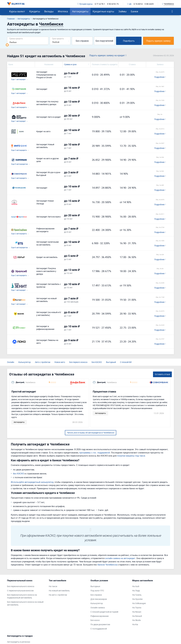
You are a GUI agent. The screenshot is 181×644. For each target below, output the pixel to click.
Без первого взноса (78, 362)
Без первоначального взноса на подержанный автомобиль (22, 596)
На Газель (137, 595)
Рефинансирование (100, 616)
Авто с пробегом (43, 362)
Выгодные (95, 586)
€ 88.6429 (149, 4)
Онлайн (11, 362)
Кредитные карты (103, 11)
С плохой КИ (126, 362)
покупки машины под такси (131, 456)
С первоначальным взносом (20, 591)
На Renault (137, 616)
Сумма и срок (70, 64)
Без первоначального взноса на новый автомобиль (25, 603)
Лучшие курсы (85, 4)
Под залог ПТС (97, 591)
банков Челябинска (107, 565)
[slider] (7, 45)
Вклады (49, 11)
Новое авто (60, 362)
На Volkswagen (139, 603)
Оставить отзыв (162, 374)
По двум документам (100, 624)
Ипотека (63, 11)
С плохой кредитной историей (104, 612)
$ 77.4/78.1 (100, 4)
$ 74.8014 (138, 4)
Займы (122, 11)
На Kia (135, 624)
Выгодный (111, 362)
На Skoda (136, 620)
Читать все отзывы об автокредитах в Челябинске (91, 433)
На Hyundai (137, 599)
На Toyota (137, 608)
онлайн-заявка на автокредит (120, 558)
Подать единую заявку (158, 41)
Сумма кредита (16, 38)
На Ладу (136, 591)
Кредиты (35, 11)
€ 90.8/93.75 (113, 4)
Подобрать (129, 41)
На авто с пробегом (58, 595)
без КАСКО (19, 473)
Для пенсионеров (99, 599)
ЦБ (129, 4)
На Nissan (137, 612)
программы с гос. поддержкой (95, 453)
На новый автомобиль (59, 591)
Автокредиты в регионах (19, 642)
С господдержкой (99, 629)
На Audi (136, 586)
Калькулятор (25, 362)
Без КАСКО (97, 362)
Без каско (95, 620)
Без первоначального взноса (21, 586)
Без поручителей (104, 41)
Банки (134, 11)
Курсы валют (17, 11)
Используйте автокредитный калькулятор (32, 482)
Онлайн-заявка (98, 608)
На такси (53, 586)
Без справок (82, 41)
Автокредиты (80, 11)
